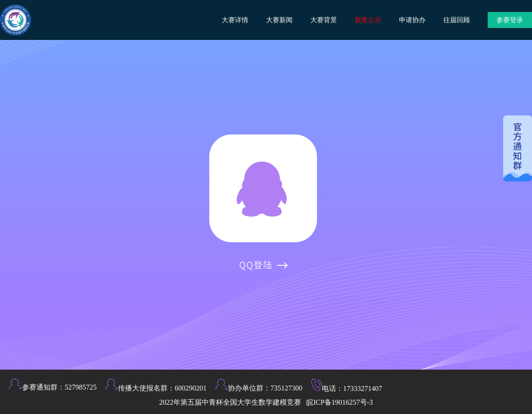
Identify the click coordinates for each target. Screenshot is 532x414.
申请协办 (412, 20)
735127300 (286, 388)
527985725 (81, 387)
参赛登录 (510, 20)
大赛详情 (235, 20)
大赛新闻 (279, 20)
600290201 (191, 388)
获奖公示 (368, 20)
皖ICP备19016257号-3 (340, 402)
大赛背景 (324, 20)
